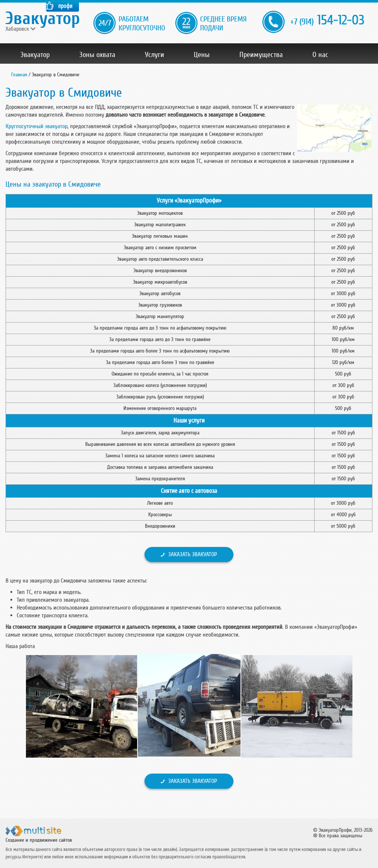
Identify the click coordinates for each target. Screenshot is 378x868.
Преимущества (261, 55)
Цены (202, 55)
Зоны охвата (97, 55)
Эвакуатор (35, 55)
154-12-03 (327, 21)
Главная (19, 75)
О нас (320, 55)
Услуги (155, 55)
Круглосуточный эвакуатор (37, 126)
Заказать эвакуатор (193, 554)
